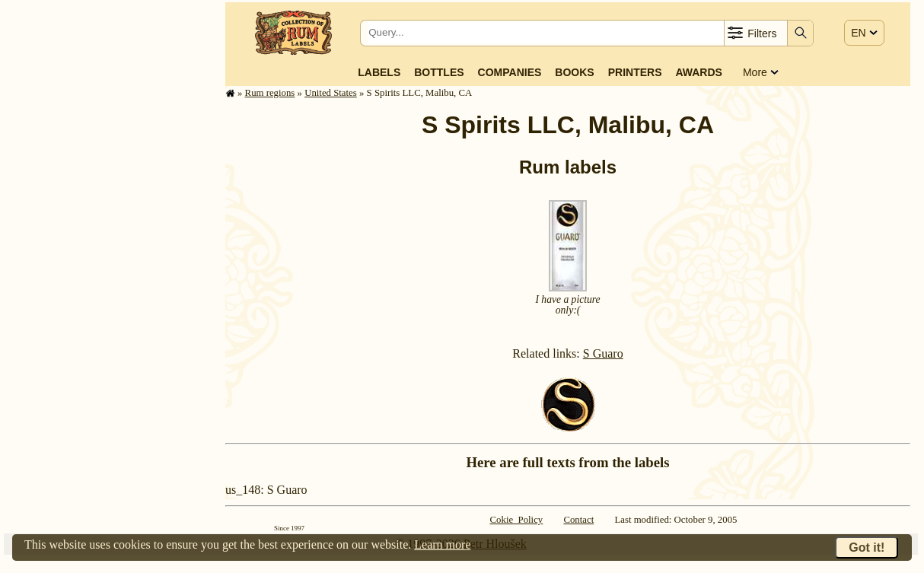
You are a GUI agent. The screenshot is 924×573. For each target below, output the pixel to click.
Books (574, 72)
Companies (510, 72)
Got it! (867, 548)
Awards (698, 72)
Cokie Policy (517, 520)
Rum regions (270, 93)
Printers (635, 72)
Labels (379, 72)
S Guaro (603, 353)
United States (331, 93)
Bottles (439, 72)
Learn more (442, 544)
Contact (578, 520)
